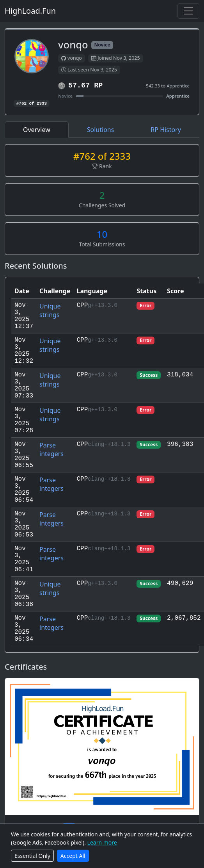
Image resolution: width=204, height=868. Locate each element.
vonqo (72, 58)
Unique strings (50, 310)
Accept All (73, 856)
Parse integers (51, 449)
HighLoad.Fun (30, 11)
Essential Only (32, 856)
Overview (37, 130)
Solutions (101, 130)
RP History (166, 130)
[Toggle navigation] (188, 11)
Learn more (102, 842)
